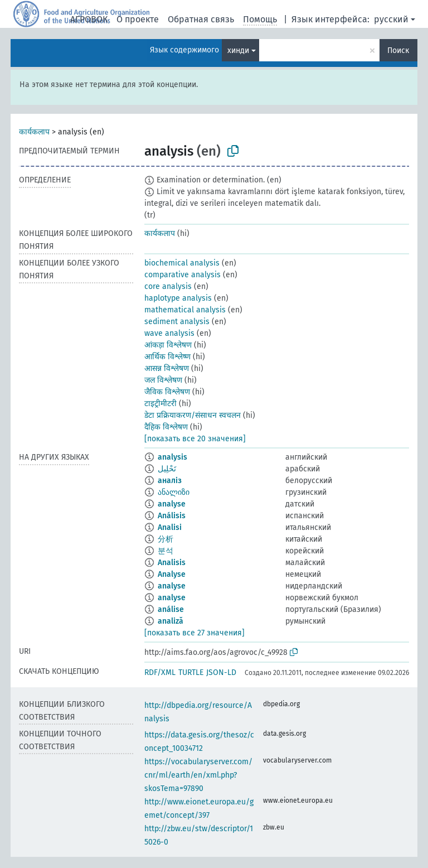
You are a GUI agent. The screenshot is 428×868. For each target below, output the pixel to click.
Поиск (398, 50)
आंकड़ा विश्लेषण (168, 345)
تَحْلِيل (167, 469)
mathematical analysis (185, 310)
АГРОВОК (89, 19)
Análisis (172, 516)
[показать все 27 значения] (194, 633)
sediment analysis (177, 322)
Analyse (172, 574)
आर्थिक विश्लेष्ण (167, 357)
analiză (171, 621)
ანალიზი (174, 492)
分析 (166, 539)
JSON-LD (221, 672)
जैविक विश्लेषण (167, 392)
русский (391, 19)
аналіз (170, 481)
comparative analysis (183, 275)
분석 (166, 551)
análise (171, 609)
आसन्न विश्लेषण (167, 368)
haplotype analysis (178, 298)
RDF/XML (160, 672)
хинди (238, 50)
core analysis (168, 286)
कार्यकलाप (34, 132)
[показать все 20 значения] (195, 439)
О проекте (138, 19)
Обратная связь (201, 19)
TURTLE (191, 672)
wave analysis (169, 333)
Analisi (170, 527)
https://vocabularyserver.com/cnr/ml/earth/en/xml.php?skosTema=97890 (198, 775)
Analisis (172, 563)
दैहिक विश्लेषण (166, 427)
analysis (172, 457)
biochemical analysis (182, 263)
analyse (172, 504)
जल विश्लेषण (163, 380)
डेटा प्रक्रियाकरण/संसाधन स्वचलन (193, 415)
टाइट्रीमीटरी (160, 404)
